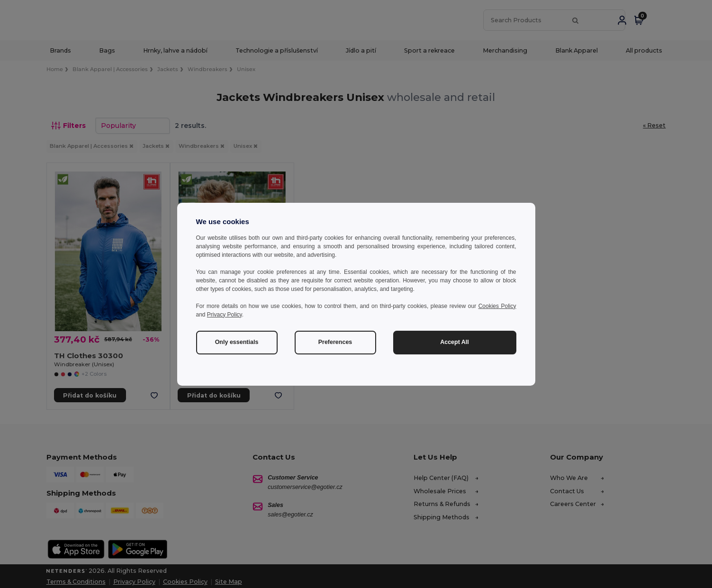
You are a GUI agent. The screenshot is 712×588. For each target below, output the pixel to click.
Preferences (335, 342)
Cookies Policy (497, 306)
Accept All (455, 342)
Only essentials (237, 342)
